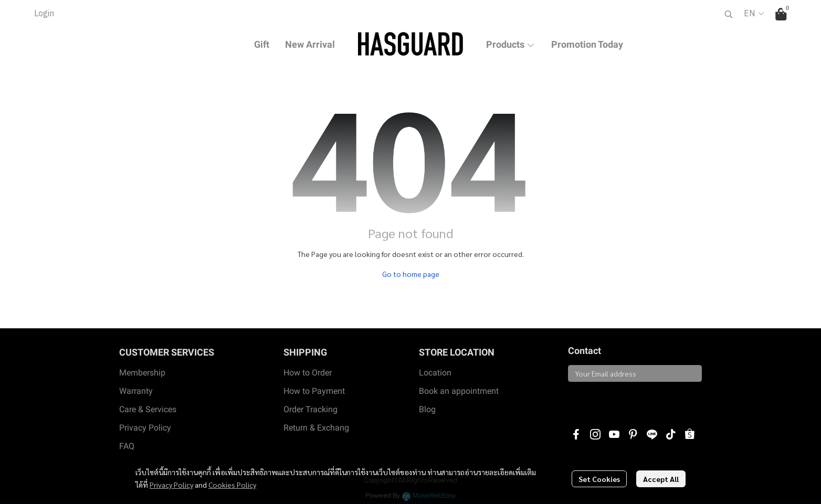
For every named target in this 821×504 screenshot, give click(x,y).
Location (435, 373)
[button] (729, 14)
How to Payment (314, 391)
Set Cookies (599, 479)
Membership (142, 373)
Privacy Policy (171, 485)
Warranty (136, 391)
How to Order (308, 373)
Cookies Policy (232, 485)
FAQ (127, 446)
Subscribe (592, 400)
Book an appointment (459, 391)
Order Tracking (310, 409)
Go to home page (411, 274)
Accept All (661, 479)
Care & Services (148, 409)
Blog (427, 409)
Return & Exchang (316, 428)
